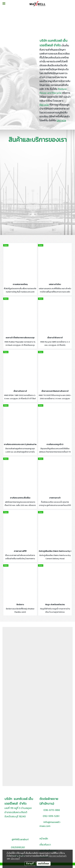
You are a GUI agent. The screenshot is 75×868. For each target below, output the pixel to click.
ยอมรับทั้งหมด (44, 864)
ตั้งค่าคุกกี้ (30, 864)
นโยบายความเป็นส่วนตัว (58, 856)
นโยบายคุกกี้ (15, 859)
